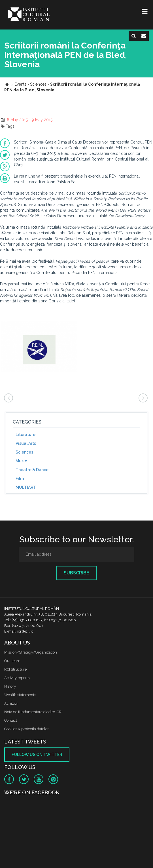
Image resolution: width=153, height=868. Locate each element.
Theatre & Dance (32, 470)
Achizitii (11, 703)
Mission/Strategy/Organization (31, 652)
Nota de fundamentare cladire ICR (33, 712)
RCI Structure (15, 669)
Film (20, 479)
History (10, 686)
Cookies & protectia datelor (26, 729)
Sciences (24, 452)
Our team (12, 661)
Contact (11, 720)
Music (21, 461)
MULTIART (26, 487)
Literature (25, 435)
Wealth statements (20, 695)
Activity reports (17, 678)
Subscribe (76, 573)
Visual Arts (26, 443)
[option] (39, 348)
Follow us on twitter (37, 755)
